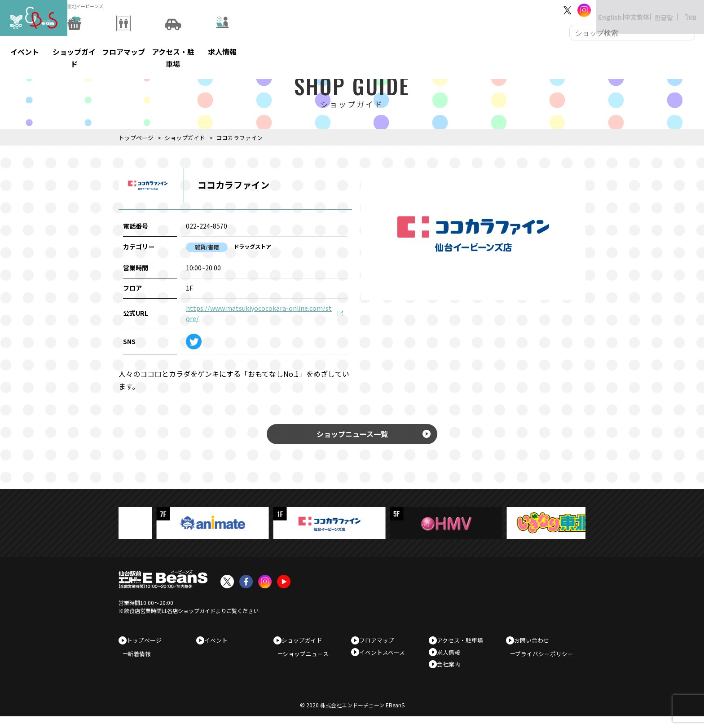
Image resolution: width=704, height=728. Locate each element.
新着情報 (144, 661)
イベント (219, 645)
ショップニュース (310, 661)
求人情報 (452, 659)
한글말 (655, 10)
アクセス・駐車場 (463, 645)
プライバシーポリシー (549, 661)
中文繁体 (628, 10)
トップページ (136, 138)
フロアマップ (380, 645)
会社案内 (452, 673)
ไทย (682, 10)
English (601, 10)
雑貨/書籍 (207, 247)
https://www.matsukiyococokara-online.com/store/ (259, 313)
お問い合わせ (535, 645)
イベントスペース (385, 659)
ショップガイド (185, 138)
